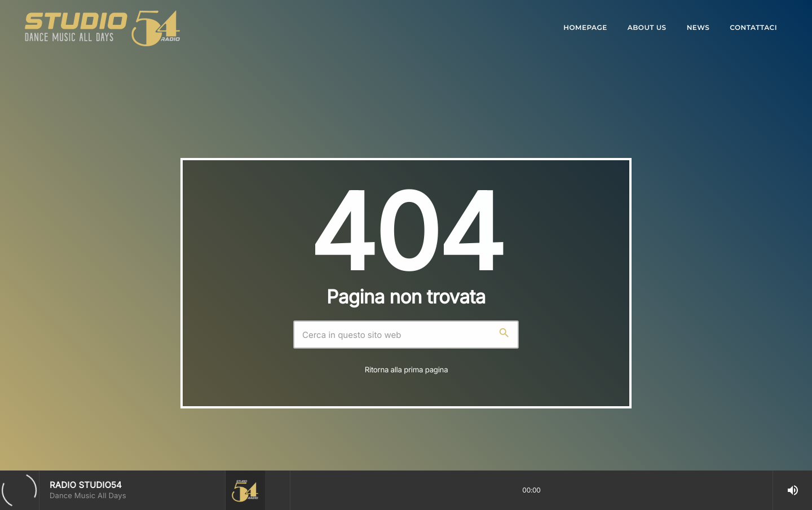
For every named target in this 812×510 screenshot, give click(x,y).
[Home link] (102, 28)
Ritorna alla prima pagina (407, 370)
